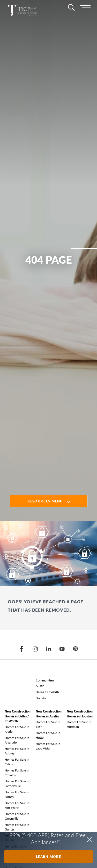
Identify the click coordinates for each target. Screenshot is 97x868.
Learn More (48, 856)
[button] (89, 840)
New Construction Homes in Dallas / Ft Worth (18, 716)
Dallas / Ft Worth (47, 692)
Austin (40, 686)
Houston (42, 698)
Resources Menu (45, 501)
